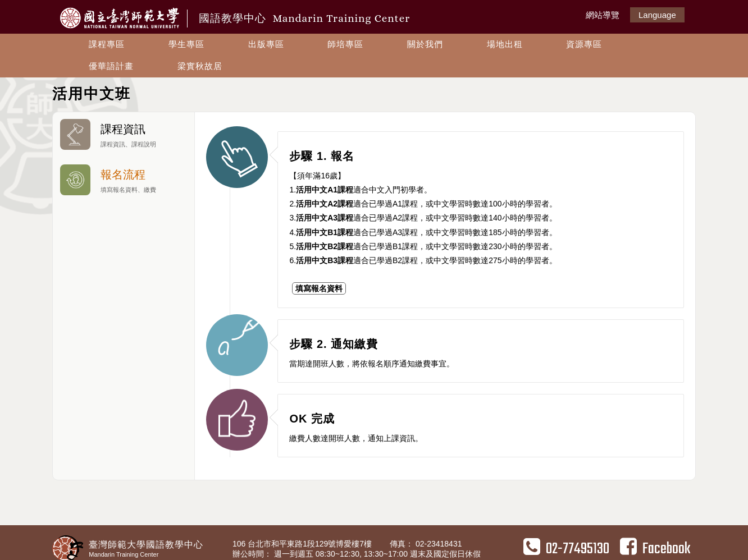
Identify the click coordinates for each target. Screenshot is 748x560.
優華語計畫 (111, 66)
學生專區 (186, 44)
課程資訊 (124, 135)
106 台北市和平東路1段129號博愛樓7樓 (303, 544)
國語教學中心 (304, 18)
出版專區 (266, 44)
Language (657, 15)
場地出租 (505, 44)
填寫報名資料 (319, 288)
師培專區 (345, 44)
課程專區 (107, 44)
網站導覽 (603, 15)
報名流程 (124, 180)
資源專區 (584, 44)
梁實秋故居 (200, 66)
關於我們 (425, 44)
